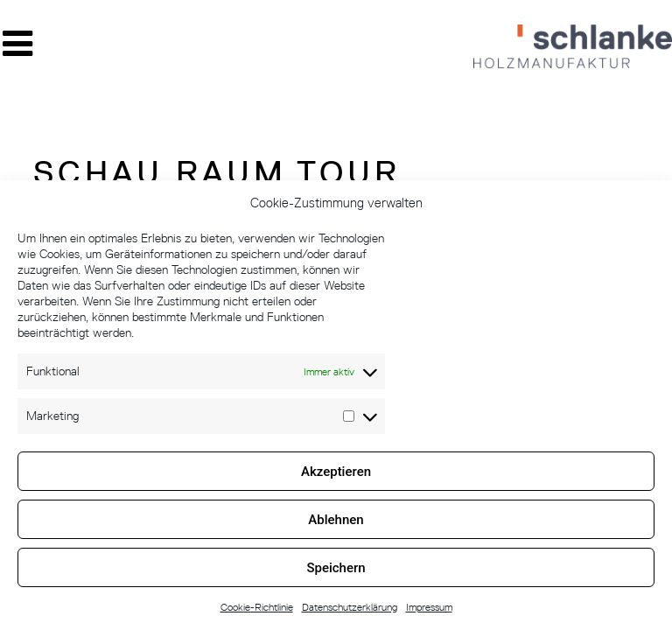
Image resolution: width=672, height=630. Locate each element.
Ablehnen (336, 520)
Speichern (336, 568)
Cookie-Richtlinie (257, 607)
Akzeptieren (336, 472)
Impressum (429, 607)
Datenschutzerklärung (350, 607)
